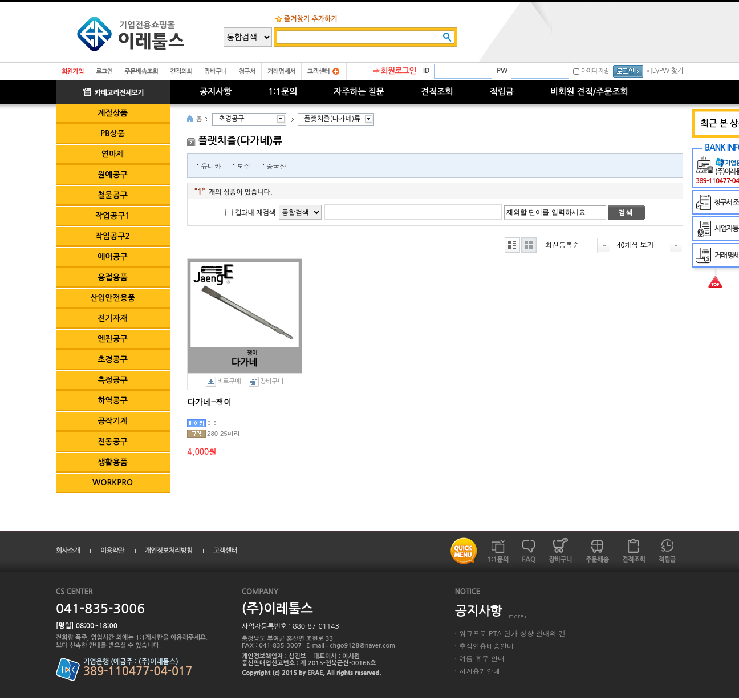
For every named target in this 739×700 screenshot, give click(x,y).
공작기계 (113, 421)
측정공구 (113, 380)
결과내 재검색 (255, 213)
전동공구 (113, 442)
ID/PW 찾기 (667, 71)
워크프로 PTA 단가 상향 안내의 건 (512, 633)
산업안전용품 (113, 298)
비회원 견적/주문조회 (589, 92)
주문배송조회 (142, 72)
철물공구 (113, 195)
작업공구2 (113, 236)
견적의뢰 (181, 72)
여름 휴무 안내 (482, 658)
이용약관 (112, 551)
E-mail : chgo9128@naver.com (351, 646)
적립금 (502, 92)
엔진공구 (113, 339)
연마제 (113, 154)
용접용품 (113, 277)
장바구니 (215, 72)
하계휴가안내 (480, 671)
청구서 (247, 72)
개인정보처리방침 (169, 551)
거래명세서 (281, 72)
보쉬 (243, 166)
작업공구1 (113, 216)
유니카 (211, 166)
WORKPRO (113, 483)
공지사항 (216, 92)
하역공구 (113, 400)
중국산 (276, 166)
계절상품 (113, 113)
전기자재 (113, 318)
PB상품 (113, 133)
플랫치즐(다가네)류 (332, 119)
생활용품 (113, 462)
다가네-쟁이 (209, 402)
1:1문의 (283, 92)
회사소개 (68, 551)
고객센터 (318, 72)
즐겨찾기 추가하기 (311, 19)
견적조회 (437, 92)
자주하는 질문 (359, 92)
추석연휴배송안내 (486, 646)
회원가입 (73, 72)
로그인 (104, 72)
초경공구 (113, 359)
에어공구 (113, 257)
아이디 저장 (595, 71)
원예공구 (113, 175)
